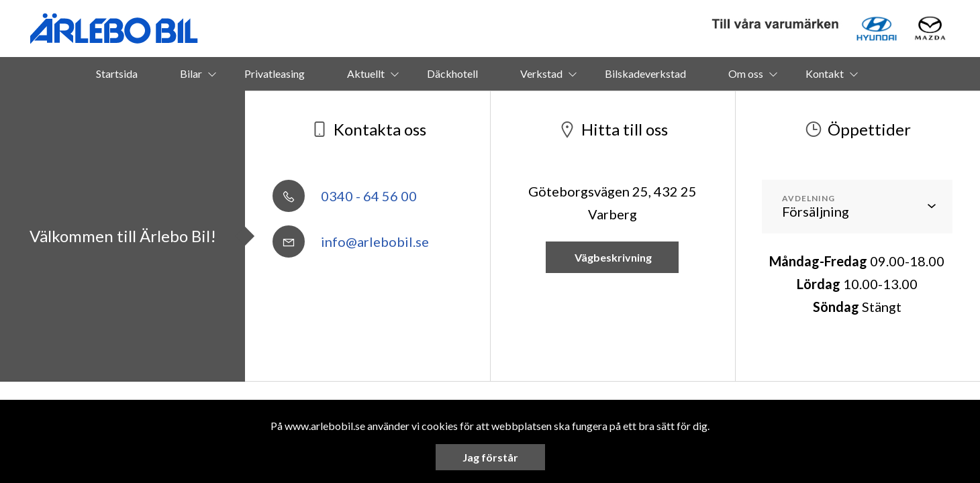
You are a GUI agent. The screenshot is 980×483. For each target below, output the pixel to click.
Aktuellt (366, 73)
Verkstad (541, 73)
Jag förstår (490, 457)
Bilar (191, 73)
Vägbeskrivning (612, 257)
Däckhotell (452, 73)
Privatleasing (275, 73)
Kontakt (825, 73)
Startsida (117, 73)
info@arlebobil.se (351, 241)
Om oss (746, 73)
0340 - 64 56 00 (345, 196)
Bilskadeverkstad (645, 73)
